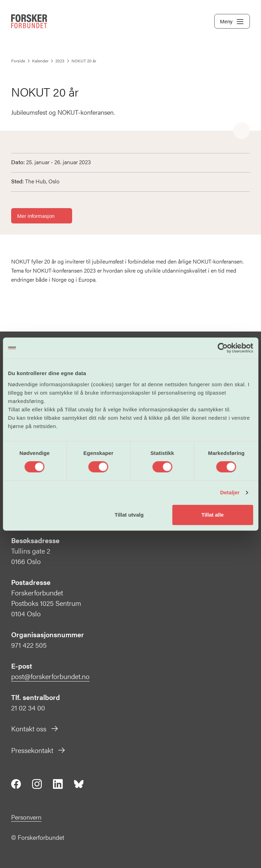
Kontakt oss (35, 728)
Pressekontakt (39, 750)
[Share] (241, 131)
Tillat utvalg (129, 515)
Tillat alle (213, 515)
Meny (232, 22)
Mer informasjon (42, 216)
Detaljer (230, 492)
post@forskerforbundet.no (50, 676)
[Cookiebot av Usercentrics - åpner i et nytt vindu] (222, 348)
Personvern (26, 817)
